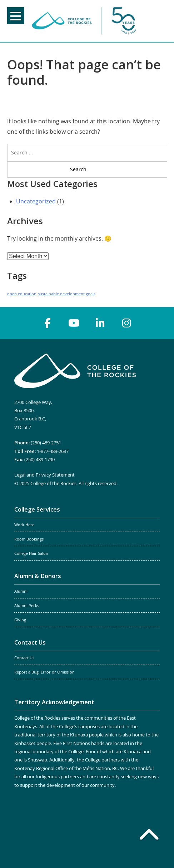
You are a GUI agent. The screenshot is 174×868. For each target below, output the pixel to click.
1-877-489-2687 (53, 451)
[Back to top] (149, 836)
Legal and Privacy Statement (44, 475)
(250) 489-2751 (46, 443)
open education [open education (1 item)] (22, 294)
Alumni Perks (27, 606)
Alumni (21, 591)
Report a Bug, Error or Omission (44, 672)
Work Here (24, 525)
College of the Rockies (85, 21)
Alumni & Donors (38, 576)
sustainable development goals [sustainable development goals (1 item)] (67, 294)
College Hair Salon (31, 553)
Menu (16, 16)
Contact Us (30, 642)
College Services (37, 509)
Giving (20, 620)
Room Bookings (29, 539)
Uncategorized (36, 201)
